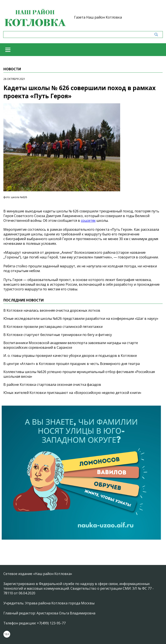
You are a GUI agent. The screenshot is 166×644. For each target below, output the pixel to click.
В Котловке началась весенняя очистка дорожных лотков (52, 310)
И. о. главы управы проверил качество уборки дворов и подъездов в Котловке (70, 356)
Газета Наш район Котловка (98, 17)
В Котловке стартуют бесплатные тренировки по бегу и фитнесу (58, 335)
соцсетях (88, 220)
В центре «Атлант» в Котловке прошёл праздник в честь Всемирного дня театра (72, 364)
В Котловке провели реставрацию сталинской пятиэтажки (53, 327)
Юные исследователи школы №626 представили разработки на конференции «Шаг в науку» (81, 318)
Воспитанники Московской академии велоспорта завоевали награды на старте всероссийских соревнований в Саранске (71, 345)
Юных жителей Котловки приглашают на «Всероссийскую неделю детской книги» (72, 393)
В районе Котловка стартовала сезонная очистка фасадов (52, 385)
